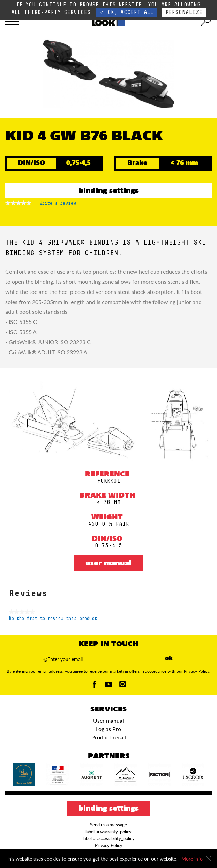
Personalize (184, 12)
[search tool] (206, 21)
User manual (108, 564)
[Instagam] (122, 686)
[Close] (209, 859)
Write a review (58, 205)
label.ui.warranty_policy (108, 832)
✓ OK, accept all (127, 12)
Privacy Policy (109, 845)
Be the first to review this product (53, 619)
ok (169, 659)
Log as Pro (108, 729)
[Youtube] (108, 686)
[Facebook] (95, 686)
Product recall (109, 737)
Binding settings (108, 191)
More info (192, 859)
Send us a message (108, 825)
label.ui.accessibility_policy (109, 838)
